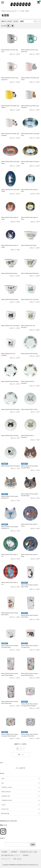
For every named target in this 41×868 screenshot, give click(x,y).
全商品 (3, 11)
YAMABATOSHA (7, 800)
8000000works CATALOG (8, 821)
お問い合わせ (17, 859)
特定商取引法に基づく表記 (29, 852)
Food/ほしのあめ (7, 787)
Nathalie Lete (6, 796)
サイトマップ (6, 859)
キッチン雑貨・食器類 (23, 11)
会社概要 (4, 852)
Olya (3, 779)
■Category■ (5, 813)
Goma (3, 805)
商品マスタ (4, 825)
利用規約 (26, 855)
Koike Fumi (5, 809)
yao (3, 783)
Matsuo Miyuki (11, 11)
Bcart (37, 865)
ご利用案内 (14, 852)
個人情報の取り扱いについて (11, 855)
